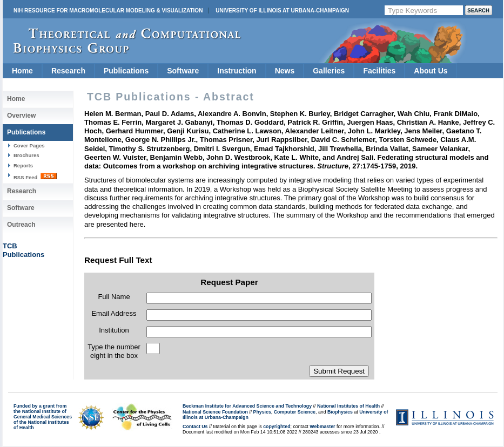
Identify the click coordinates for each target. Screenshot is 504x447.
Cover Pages (29, 145)
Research (68, 71)
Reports (23, 165)
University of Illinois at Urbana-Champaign (282, 11)
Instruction (237, 71)
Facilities (379, 71)
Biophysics (340, 412)
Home (22, 71)
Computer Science (295, 412)
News (285, 71)
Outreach (21, 225)
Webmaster (322, 426)
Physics (262, 412)
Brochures (26, 155)
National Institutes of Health (348, 406)
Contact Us (195, 426)
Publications (126, 71)
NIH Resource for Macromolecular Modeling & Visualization (108, 11)
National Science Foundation (215, 412)
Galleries (329, 71)
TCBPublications (23, 250)
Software (183, 71)
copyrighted (277, 426)
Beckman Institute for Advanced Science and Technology (247, 406)
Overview (21, 116)
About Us (431, 71)
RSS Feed (35, 177)
